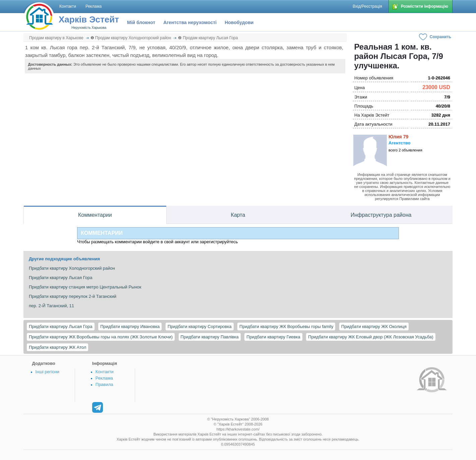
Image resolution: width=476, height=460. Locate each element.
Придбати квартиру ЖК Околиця (374, 326)
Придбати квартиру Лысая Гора (61, 326)
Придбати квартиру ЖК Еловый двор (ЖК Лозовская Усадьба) (371, 337)
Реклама (104, 378)
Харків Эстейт (89, 19)
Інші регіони (47, 372)
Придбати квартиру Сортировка (200, 326)
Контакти (105, 372)
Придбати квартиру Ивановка (130, 326)
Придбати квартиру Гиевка (273, 337)
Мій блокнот (141, 22)
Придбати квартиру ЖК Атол (57, 347)
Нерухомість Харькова (89, 28)
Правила (104, 384)
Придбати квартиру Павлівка (210, 337)
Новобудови (239, 22)
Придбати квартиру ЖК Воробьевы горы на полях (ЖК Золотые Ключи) (101, 337)
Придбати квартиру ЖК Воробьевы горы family (286, 326)
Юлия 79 (398, 137)
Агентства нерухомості (190, 22)
